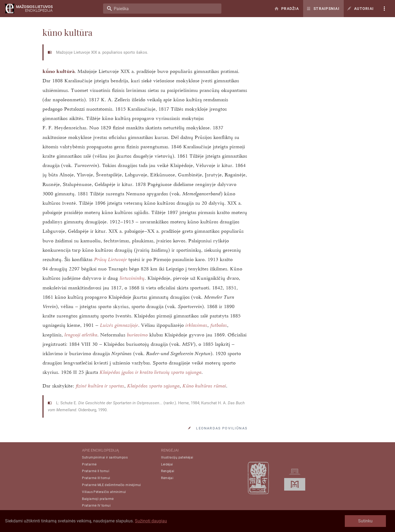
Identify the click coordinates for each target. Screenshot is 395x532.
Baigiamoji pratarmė (98, 499)
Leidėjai (167, 464)
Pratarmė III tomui (96, 478)
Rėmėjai (167, 478)
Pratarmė (89, 464)
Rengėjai (168, 471)
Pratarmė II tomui (96, 471)
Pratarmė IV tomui (96, 506)
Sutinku (365, 521)
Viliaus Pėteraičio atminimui (104, 492)
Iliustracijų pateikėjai (177, 457)
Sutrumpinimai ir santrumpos (105, 457)
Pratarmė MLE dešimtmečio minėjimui (112, 485)
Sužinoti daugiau (151, 521)
